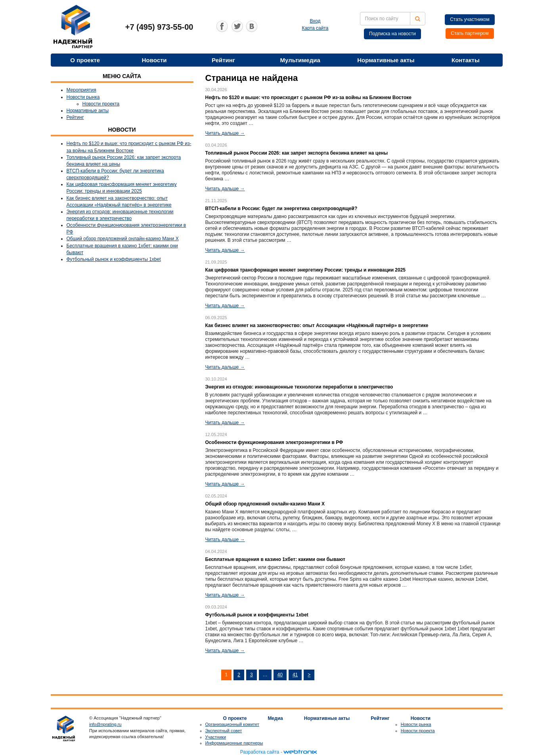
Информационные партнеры (234, 743)
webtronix (300, 752)
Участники (216, 737)
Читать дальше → (225, 133)
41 (295, 675)
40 (280, 675)
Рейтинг (223, 60)
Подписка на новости (392, 34)
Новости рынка (83, 97)
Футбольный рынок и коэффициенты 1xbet (114, 259)
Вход (315, 21)
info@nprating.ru (105, 724)
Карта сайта (315, 28)
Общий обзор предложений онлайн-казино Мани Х (123, 239)
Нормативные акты (386, 60)
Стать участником (470, 19)
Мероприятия (81, 90)
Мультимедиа (300, 60)
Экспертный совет (224, 731)
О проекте (85, 60)
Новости (154, 60)
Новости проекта (101, 104)
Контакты (466, 60)
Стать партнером (470, 33)
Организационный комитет (232, 724)
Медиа (275, 718)
